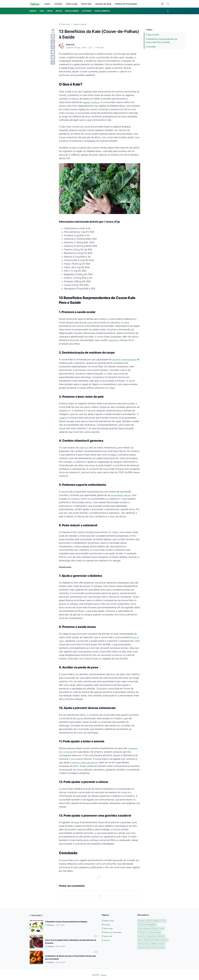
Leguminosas (144, 941)
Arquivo (107, 940)
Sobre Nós (86, 4)
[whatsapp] (53, 47)
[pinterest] (53, 57)
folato (77, 822)
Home (47, 4)
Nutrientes (161, 945)
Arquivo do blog (103, 4)
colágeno (64, 418)
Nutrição (142, 949)
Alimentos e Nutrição (147, 921)
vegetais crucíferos (93, 102)
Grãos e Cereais (145, 937)
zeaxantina (114, 340)
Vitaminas (161, 953)
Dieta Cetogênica (159, 925)
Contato (58, 4)
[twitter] (53, 42)
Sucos (158, 949)
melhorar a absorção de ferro (87, 762)
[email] (53, 62)
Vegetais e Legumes (147, 953)
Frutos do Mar (152, 933)
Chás (140, 925)
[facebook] (53, 36)
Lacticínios (158, 937)
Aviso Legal (72, 4)
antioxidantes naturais (123, 495)
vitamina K (85, 448)
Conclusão (151, 47)
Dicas (147, 925)
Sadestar (104, 975)
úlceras (80, 718)
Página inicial (109, 921)
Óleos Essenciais (152, 957)
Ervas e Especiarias (146, 929)
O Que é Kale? (152, 35)
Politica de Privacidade (126, 4)
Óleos (141, 957)
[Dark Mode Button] (162, 4)
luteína (90, 322)
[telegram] (53, 52)
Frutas (141, 933)
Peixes (150, 949)
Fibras (159, 929)
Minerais (155, 941)
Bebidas (161, 921)
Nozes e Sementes (146, 945)
